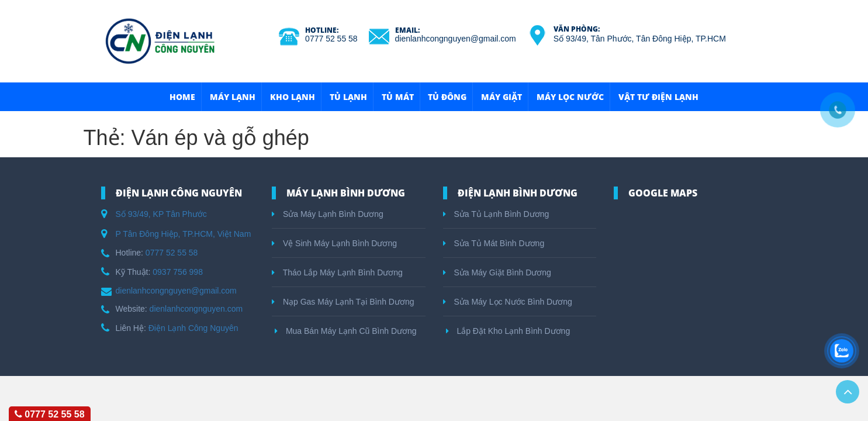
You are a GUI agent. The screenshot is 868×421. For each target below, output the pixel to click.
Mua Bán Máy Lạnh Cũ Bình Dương (346, 331)
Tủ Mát (398, 97)
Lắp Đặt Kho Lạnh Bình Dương (508, 331)
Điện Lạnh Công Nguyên (193, 328)
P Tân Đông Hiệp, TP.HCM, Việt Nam (184, 234)
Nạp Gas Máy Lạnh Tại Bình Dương (343, 302)
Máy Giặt (502, 97)
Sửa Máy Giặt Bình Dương (497, 272)
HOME (182, 97)
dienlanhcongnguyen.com (196, 309)
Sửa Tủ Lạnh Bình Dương (496, 214)
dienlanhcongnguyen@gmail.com (456, 39)
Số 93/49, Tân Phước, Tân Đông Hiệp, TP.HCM (640, 39)
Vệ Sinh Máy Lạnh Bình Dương (334, 243)
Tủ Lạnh (348, 97)
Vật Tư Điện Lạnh (658, 97)
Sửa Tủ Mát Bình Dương (494, 243)
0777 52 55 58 (331, 39)
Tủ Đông (447, 97)
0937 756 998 (178, 272)
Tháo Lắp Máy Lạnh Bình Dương (337, 272)
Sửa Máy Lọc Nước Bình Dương (508, 302)
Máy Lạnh (233, 97)
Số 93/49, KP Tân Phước (161, 214)
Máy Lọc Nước (570, 97)
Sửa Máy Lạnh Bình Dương (328, 214)
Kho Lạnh (293, 97)
